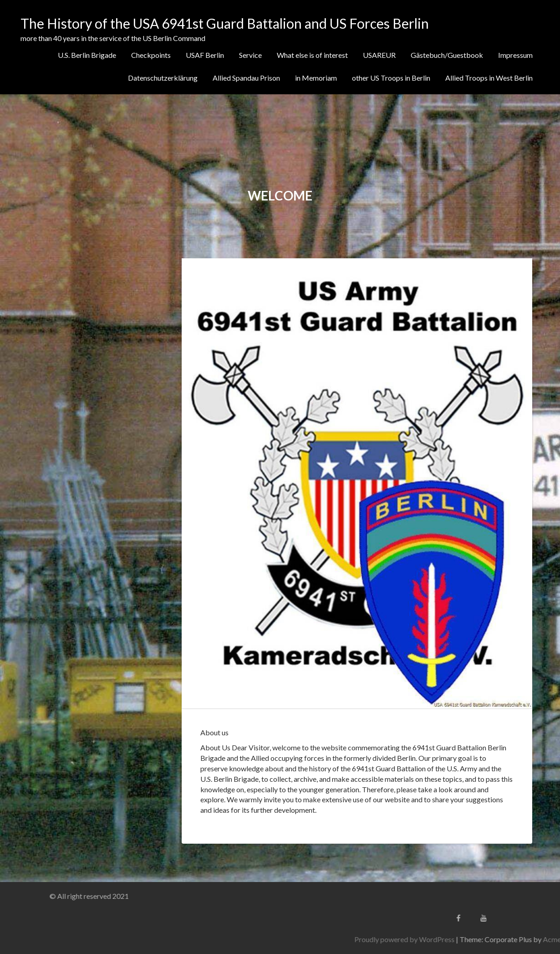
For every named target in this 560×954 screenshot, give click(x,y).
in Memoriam (316, 78)
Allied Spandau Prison (246, 78)
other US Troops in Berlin (391, 78)
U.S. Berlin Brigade (87, 55)
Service (250, 55)
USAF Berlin (205, 55)
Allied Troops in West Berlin (489, 78)
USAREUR (379, 55)
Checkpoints (151, 55)
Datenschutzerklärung (163, 78)
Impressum (515, 55)
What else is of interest (312, 55)
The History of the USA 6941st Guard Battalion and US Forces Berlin (225, 23)
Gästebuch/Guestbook (447, 55)
